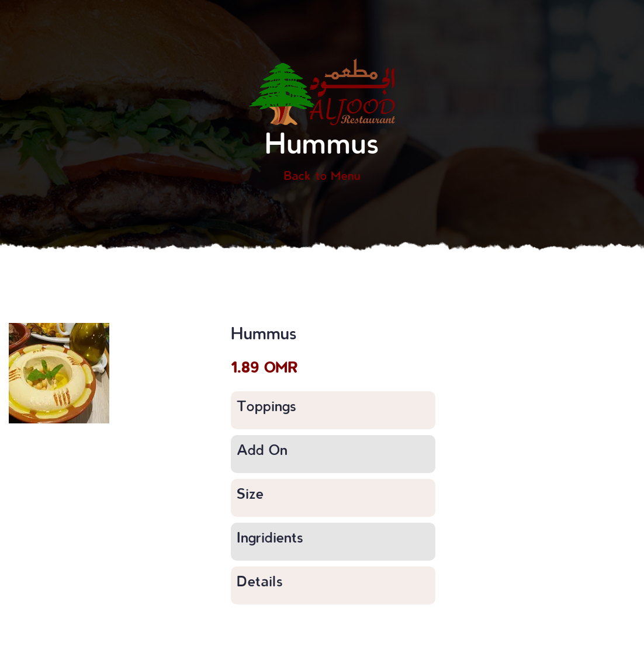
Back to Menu (322, 175)
